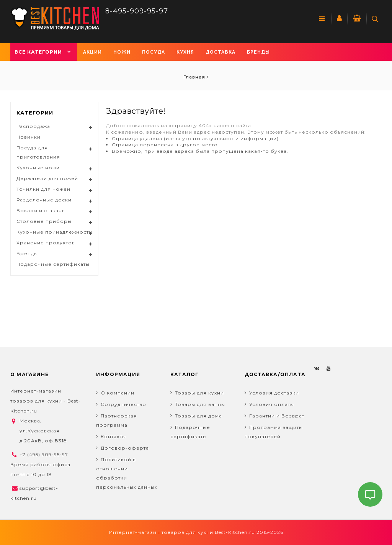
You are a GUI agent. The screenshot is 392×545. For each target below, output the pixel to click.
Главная (195, 77)
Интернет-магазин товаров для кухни (161, 532)
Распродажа (33, 126)
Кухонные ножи (38, 168)
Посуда (154, 52)
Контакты (113, 436)
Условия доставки (274, 393)
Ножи (122, 52)
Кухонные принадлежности (54, 232)
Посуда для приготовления (38, 152)
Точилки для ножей (43, 189)
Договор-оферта (125, 448)
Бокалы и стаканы (41, 210)
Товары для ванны (200, 404)
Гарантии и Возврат (277, 416)
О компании (118, 393)
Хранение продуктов (46, 243)
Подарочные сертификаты (53, 264)
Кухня (185, 52)
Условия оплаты (272, 404)
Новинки (29, 137)
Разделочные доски (44, 200)
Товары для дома (198, 416)
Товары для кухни (199, 393)
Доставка (220, 52)
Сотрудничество (123, 404)
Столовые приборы (44, 221)
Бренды (258, 52)
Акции (92, 52)
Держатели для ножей (47, 178)
